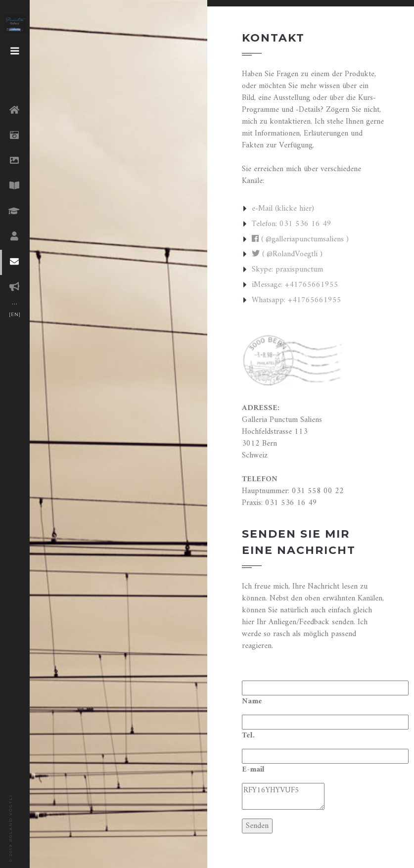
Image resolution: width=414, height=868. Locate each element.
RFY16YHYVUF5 (283, 796)
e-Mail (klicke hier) (283, 209)
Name (252, 701)
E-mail (253, 770)
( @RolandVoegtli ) (287, 254)
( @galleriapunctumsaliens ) (300, 240)
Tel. (248, 735)
